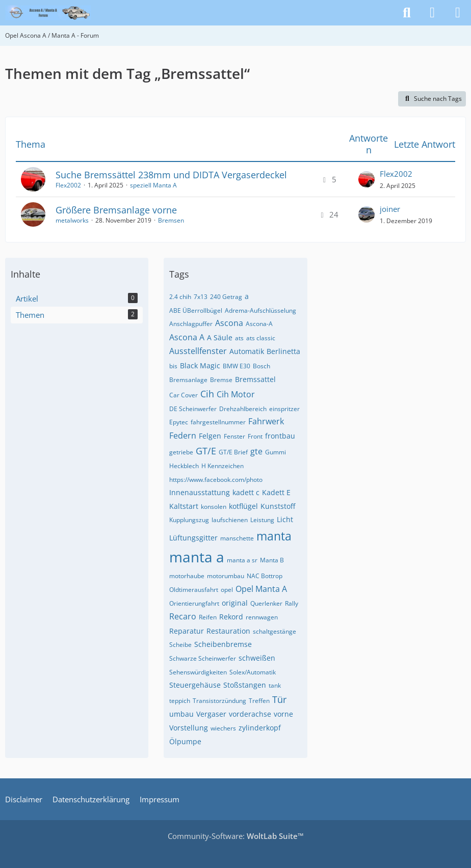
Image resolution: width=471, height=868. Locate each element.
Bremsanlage (188, 380)
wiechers (223, 728)
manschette (237, 538)
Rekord (231, 617)
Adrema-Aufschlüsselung (260, 310)
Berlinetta (283, 351)
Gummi (276, 452)
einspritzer (284, 409)
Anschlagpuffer (191, 324)
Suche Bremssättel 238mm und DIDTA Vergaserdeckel (171, 175)
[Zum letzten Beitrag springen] (367, 179)
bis (173, 366)
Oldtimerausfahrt (194, 590)
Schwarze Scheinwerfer (203, 658)
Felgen (210, 436)
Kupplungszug (189, 520)
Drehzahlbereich (243, 409)
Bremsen (171, 220)
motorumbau (226, 576)
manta (274, 536)
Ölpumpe (185, 741)
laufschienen (230, 520)
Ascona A (187, 337)
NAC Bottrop (265, 576)
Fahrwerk (266, 421)
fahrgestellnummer (218, 422)
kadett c (246, 492)
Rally (292, 603)
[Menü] (458, 13)
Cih (207, 394)
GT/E (206, 451)
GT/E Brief (233, 452)
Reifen (208, 617)
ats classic (261, 338)
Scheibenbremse (223, 644)
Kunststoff (278, 506)
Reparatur (187, 631)
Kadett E (276, 492)
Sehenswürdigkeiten (198, 672)
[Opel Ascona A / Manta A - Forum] (48, 13)
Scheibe (180, 645)
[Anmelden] (432, 13)
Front (255, 436)
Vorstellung (189, 728)
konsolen (214, 507)
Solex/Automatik (253, 672)
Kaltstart (184, 506)
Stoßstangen (245, 685)
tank (275, 685)
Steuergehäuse (195, 685)
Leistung (262, 520)
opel (227, 590)
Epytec (179, 422)
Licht (285, 519)
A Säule (220, 337)
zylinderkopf (260, 728)
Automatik (247, 351)
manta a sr (242, 560)
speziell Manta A (153, 185)
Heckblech (184, 466)
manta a (197, 557)
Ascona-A (259, 324)
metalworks (72, 220)
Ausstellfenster (198, 351)
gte (256, 451)
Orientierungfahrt (194, 603)
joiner (390, 209)
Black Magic (200, 365)
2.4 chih (180, 297)
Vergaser (211, 714)
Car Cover (184, 395)
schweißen (257, 658)
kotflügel (243, 506)
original (235, 603)
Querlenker (266, 603)
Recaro (183, 616)
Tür (279, 699)
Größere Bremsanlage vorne (116, 210)
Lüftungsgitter (193, 538)
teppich (180, 701)
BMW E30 (237, 366)
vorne (283, 714)
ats (239, 338)
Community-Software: (236, 836)
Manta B (272, 560)
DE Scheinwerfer (193, 409)
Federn (183, 436)
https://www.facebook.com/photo (216, 480)
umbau (181, 714)
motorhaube (187, 576)
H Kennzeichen (223, 466)
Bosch (261, 366)
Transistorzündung (219, 701)
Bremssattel (255, 379)
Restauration (228, 631)
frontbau (280, 436)
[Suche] (407, 13)
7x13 (201, 297)
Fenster (234, 436)
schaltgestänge (274, 631)
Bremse (221, 380)
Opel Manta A (261, 589)
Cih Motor (236, 394)
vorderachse (250, 714)
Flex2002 (68, 185)
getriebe (181, 452)
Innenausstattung (200, 492)
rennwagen (262, 617)
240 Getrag (226, 297)
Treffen (259, 701)
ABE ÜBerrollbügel (196, 310)
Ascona (229, 323)
